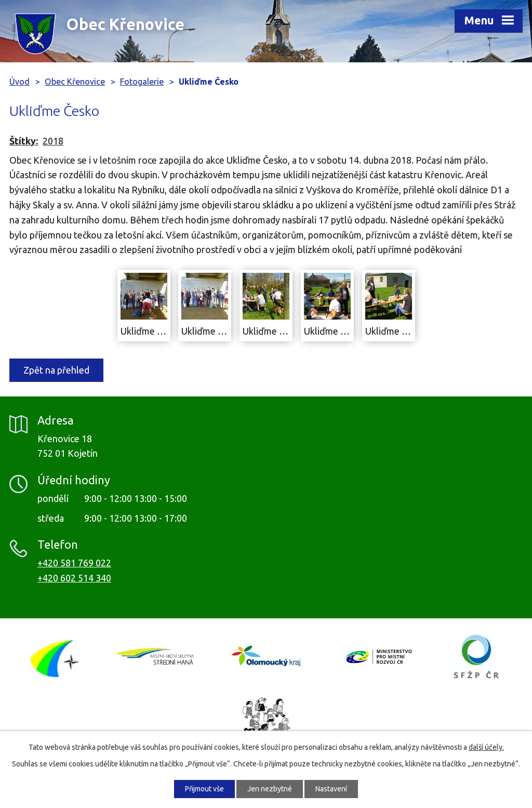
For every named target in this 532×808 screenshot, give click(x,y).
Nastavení (331, 789)
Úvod (19, 82)
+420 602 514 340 (74, 578)
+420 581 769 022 (74, 563)
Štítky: (24, 141)
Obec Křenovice (75, 82)
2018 (53, 141)
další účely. (486, 747)
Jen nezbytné (270, 789)
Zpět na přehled (56, 370)
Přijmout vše (204, 789)
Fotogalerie (142, 82)
